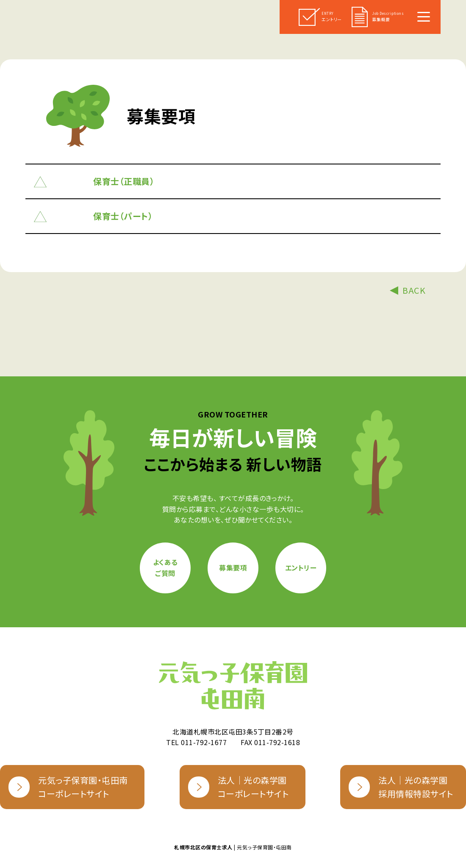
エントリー (301, 568)
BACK (414, 290)
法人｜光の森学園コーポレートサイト (239, 787)
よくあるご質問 (165, 568)
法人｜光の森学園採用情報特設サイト (401, 787)
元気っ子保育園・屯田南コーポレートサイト (68, 787)
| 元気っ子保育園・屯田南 (233, 847)
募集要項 (233, 568)
